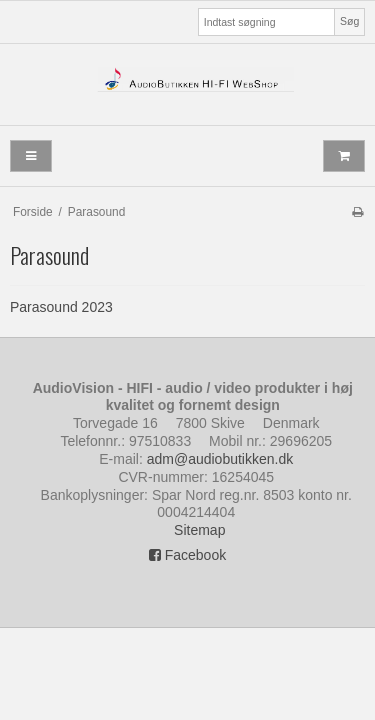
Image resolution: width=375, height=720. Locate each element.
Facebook (187, 555)
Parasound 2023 (61, 307)
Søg (349, 21)
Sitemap (199, 530)
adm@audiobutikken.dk (220, 459)
